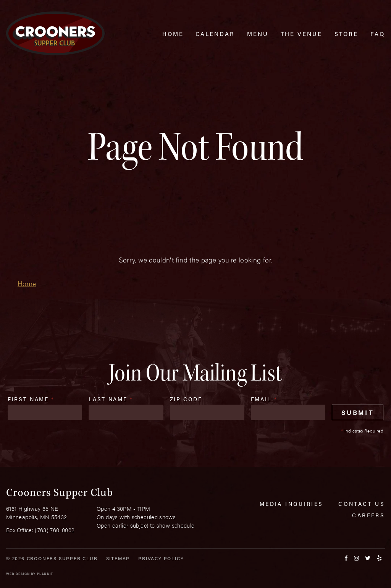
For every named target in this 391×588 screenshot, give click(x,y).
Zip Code (186, 399)
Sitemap (118, 558)
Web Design (18, 574)
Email (264, 399)
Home (27, 283)
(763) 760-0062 (55, 530)
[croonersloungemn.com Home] (55, 33)
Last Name (111, 399)
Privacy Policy (161, 558)
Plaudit (45, 574)
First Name (31, 399)
